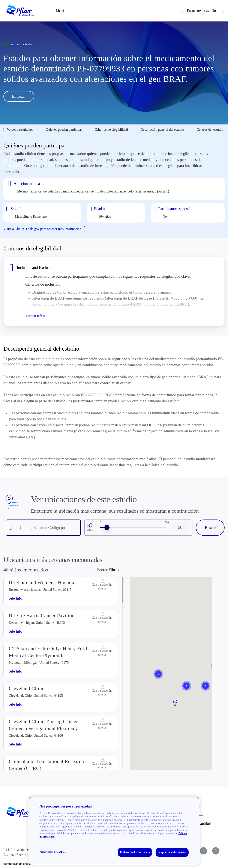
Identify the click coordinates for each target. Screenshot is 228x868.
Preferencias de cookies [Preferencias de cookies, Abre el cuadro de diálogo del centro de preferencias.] (52, 852)
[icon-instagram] (216, 847)
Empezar (19, 96)
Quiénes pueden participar (64, 130)
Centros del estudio (210, 130)
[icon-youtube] (203, 847)
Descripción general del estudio (162, 130)
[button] (175, 699)
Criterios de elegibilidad (111, 130)
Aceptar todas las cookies (172, 852)
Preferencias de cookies (18, 864)
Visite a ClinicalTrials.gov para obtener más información (46, 229)
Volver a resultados (18, 130)
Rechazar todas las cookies (135, 852)
